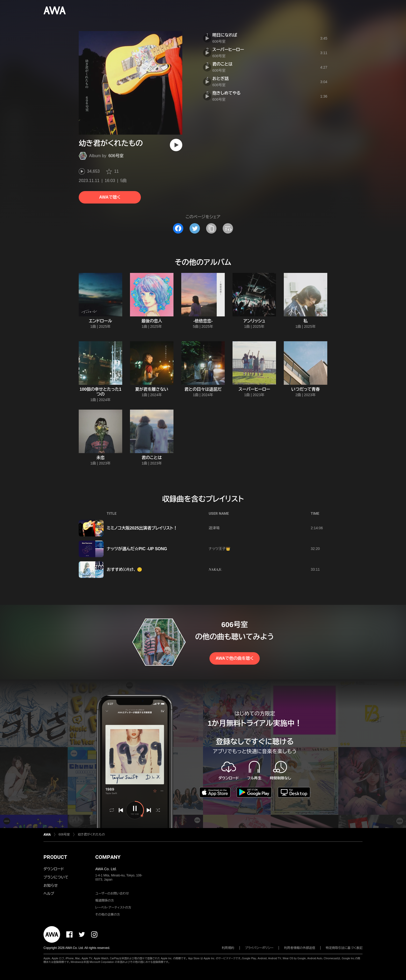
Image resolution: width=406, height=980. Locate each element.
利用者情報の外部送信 (300, 948)
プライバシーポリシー (259, 948)
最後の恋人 (152, 321)
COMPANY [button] (108, 857)
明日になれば (225, 35)
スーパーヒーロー (228, 50)
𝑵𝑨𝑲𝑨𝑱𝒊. (215, 569)
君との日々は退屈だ (203, 389)
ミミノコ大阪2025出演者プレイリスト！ (142, 528)
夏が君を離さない (152, 389)
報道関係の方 (105, 901)
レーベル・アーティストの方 (113, 908)
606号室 (116, 156)
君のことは (222, 64)
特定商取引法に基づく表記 (344, 948)
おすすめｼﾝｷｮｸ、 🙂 (124, 569)
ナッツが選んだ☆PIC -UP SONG (137, 549)
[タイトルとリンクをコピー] (211, 228)
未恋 (100, 458)
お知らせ (51, 885)
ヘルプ (49, 894)
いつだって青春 (306, 389)
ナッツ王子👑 (219, 549)
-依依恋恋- (203, 321)
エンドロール (100, 321)
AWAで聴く (110, 197)
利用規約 (228, 948)
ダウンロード (54, 869)
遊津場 (214, 528)
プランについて (56, 877)
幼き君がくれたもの (91, 834)
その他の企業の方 (108, 914)
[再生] (176, 145)
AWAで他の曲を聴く (235, 658)
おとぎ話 (220, 79)
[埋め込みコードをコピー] (228, 228)
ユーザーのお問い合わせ (112, 894)
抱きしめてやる (226, 93)
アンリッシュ (254, 321)
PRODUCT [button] (55, 857)
